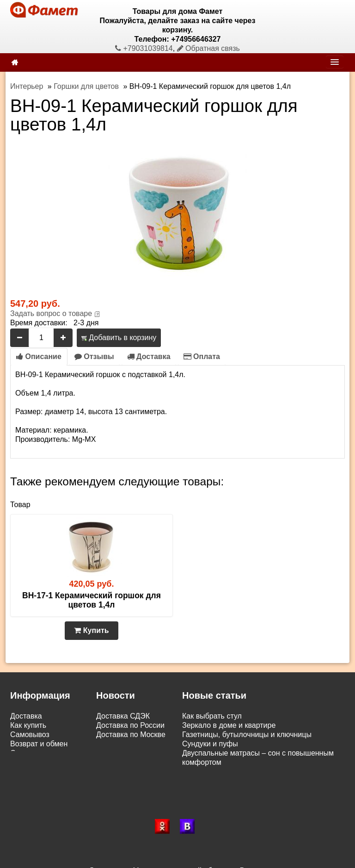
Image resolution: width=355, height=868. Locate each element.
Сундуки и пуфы (210, 744)
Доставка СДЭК (123, 716)
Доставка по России (130, 725)
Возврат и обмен (39, 744)
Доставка (149, 356)
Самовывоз (30, 735)
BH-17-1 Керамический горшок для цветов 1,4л (92, 600)
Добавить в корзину (119, 338)
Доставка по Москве (131, 735)
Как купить (28, 725)
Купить (91, 630)
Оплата (202, 356)
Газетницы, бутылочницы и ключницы (247, 735)
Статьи (22, 753)
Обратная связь (208, 48)
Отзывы (94, 356)
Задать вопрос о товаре (51, 313)
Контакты (26, 762)
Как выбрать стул (212, 716)
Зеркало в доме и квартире (229, 725)
